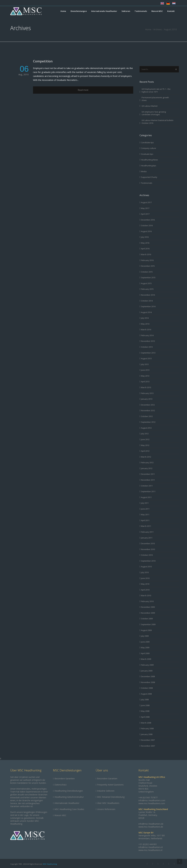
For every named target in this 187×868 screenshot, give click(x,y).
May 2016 (145, 243)
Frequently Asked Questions (110, 785)
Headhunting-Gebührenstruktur (69, 797)
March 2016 (146, 254)
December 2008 (148, 676)
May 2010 (145, 584)
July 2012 (145, 434)
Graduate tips (147, 154)
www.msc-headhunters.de (151, 827)
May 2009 (145, 647)
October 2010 (147, 555)
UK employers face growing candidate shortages (154, 113)
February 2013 (147, 393)
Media (144, 171)
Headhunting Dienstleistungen (69, 791)
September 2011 (148, 491)
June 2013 (145, 370)
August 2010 (146, 567)
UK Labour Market (150, 106)
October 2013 (147, 347)
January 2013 (147, 399)
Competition (43, 61)
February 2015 (147, 289)
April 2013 (145, 382)
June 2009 (145, 642)
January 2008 (147, 734)
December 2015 (148, 266)
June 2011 (145, 509)
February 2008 (147, 728)
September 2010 (148, 561)
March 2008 (146, 723)
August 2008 (146, 694)
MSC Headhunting (50, 864)
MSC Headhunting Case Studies (69, 809)
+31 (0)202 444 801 (148, 844)
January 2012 (147, 468)
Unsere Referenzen (106, 809)
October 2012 (147, 416)
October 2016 (147, 225)
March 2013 (146, 387)
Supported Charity (149, 177)
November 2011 (148, 480)
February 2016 (147, 260)
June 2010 (145, 578)
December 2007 (148, 740)
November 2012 (148, 410)
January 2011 (147, 538)
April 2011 (145, 520)
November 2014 (148, 295)
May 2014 (145, 324)
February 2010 (147, 601)
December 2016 (148, 220)
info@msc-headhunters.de (151, 824)
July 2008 (145, 700)
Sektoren (126, 11)
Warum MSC (157, 11)
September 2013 (148, 353)
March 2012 (146, 457)
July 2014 (145, 318)
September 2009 (148, 624)
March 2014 (146, 330)
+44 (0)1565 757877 (148, 797)
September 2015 (148, 277)
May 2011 (145, 515)
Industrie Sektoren (106, 791)
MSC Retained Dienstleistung (111, 797)
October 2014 (147, 301)
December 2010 (148, 543)
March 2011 (146, 526)
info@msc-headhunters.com (152, 800)
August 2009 (146, 630)
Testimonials (141, 11)
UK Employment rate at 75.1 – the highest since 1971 (156, 90)
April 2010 (145, 590)
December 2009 (148, 607)
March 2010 (146, 595)
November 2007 (148, 746)
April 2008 (145, 717)
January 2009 (147, 671)
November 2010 (148, 549)
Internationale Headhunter (104, 11)
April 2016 (145, 249)
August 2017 (146, 202)
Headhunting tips (149, 166)
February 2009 (147, 665)
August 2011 (146, 497)
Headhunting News (149, 160)
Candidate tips (147, 142)
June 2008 (145, 705)
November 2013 (148, 341)
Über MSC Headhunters (108, 803)
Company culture (149, 148)
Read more (83, 90)
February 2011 (147, 532)
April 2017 (145, 214)
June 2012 (145, 439)
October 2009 (147, 619)
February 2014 (147, 335)
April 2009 (145, 653)
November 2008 (148, 682)
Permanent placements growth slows (155, 99)
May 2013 (145, 376)
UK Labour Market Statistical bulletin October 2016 (157, 122)
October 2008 (147, 688)
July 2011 (145, 503)
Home (63, 11)
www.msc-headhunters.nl (150, 850)
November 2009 (148, 613)
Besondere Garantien (65, 778)
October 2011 (147, 486)
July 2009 (145, 636)
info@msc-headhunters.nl (151, 847)
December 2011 (148, 474)
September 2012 (148, 422)
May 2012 (145, 445)
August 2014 (146, 312)
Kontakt (171, 11)
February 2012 (147, 462)
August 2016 (146, 231)
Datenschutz (60, 785)
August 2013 (146, 358)
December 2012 (148, 405)
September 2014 (148, 306)
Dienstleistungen (79, 11)
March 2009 (146, 659)
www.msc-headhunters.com (152, 803)
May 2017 (145, 208)
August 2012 (146, 428)
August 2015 (146, 283)
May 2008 (145, 711)
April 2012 (145, 451)
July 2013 (145, 364)
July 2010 (145, 572)
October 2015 (147, 272)
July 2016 (145, 237)
